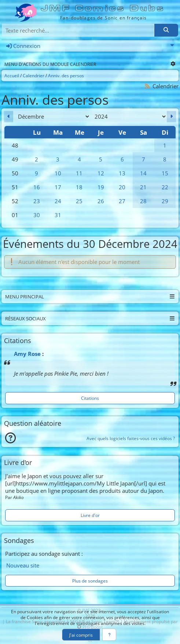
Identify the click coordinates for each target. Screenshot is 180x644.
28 (143, 201)
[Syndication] (147, 86)
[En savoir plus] (109, 635)
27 (122, 201)
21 (143, 187)
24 (58, 201)
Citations (90, 398)
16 (37, 187)
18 (79, 187)
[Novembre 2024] (9, 117)
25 (79, 201)
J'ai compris (81, 635)
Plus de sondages (90, 581)
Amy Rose (27, 354)
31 (58, 215)
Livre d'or (90, 515)
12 (101, 173)
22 (165, 187)
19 (101, 187)
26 (101, 201)
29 (165, 201)
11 (79, 173)
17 (58, 187)
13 (122, 173)
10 (58, 173)
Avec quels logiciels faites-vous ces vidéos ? (131, 438)
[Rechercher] (166, 30)
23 (37, 201)
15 (165, 173)
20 (122, 187)
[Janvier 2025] (171, 117)
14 (143, 173)
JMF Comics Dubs (103, 8)
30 (37, 215)
